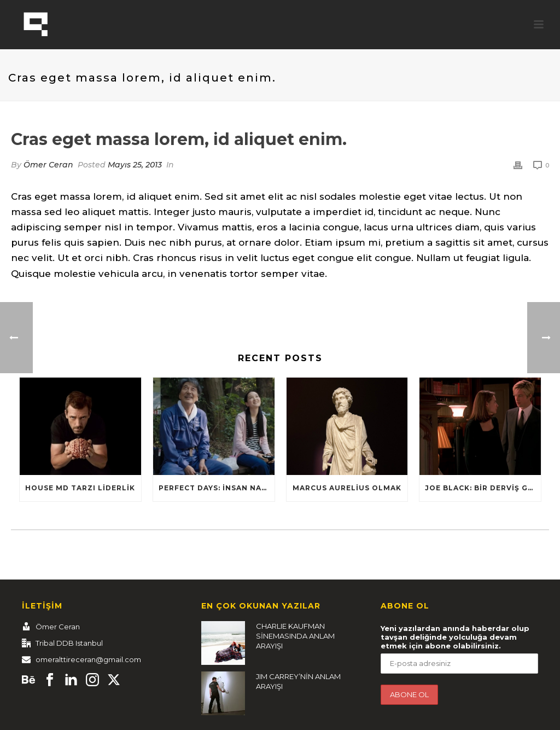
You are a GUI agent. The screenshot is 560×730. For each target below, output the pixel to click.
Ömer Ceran (48, 165)
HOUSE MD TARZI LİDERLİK (80, 488)
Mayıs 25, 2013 (135, 165)
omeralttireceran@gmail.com (88, 659)
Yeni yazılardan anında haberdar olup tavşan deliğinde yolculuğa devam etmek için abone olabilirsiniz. (455, 637)
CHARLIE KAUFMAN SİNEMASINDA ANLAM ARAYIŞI (295, 636)
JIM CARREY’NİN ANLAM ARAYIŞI (298, 681)
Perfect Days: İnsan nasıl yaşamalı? (217, 488)
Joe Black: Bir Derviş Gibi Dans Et (483, 488)
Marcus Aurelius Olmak (347, 488)
